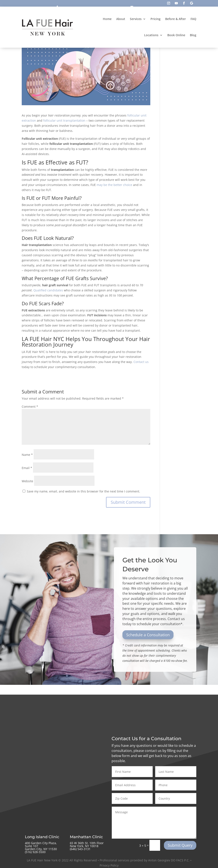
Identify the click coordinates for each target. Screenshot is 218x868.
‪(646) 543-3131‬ (80, 849)
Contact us (141, 362)
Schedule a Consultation (148, 635)
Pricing (156, 19)
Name (27, 455)
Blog (193, 35)
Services (136, 19)
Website (27, 481)
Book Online (176, 35)
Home (107, 19)
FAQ (193, 19)
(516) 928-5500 (35, 852)
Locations (151, 35)
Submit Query (180, 845)
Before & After (176, 19)
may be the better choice (114, 185)
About (121, 19)
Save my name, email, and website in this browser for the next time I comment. (83, 491)
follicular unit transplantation (64, 120)
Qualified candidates (48, 290)
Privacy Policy (109, 865)
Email (27, 468)
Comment (30, 407)
